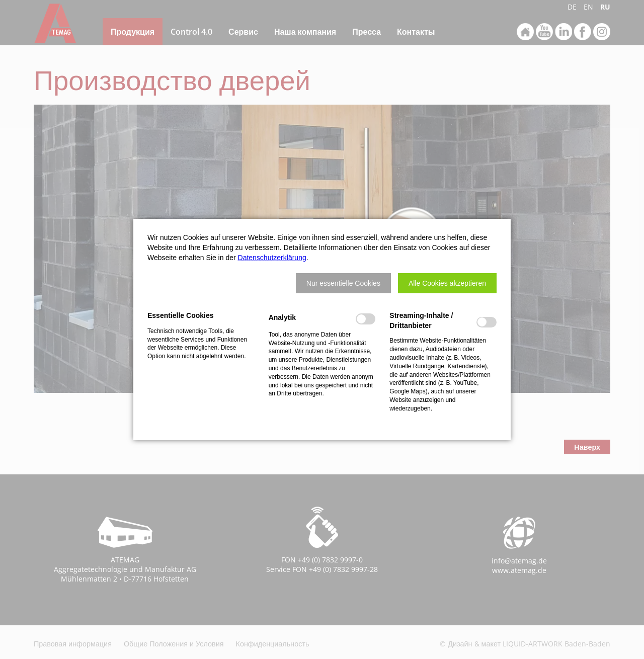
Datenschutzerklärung (272, 258)
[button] (343, 283)
